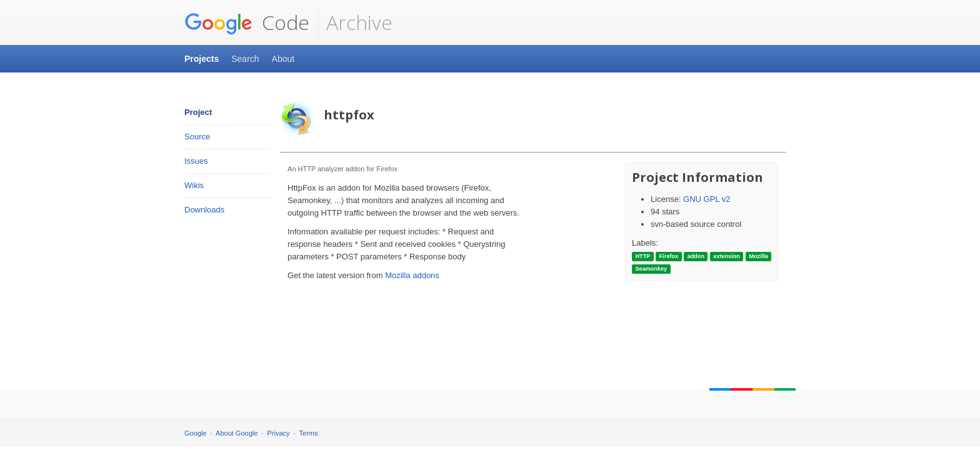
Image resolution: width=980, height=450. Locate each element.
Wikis (194, 185)
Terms (309, 433)
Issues (196, 161)
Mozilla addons (412, 275)
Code (247, 22)
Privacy (279, 433)
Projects (202, 59)
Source (197, 137)
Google (195, 433)
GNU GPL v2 (707, 199)
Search (245, 59)
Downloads (204, 210)
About (283, 59)
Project (198, 112)
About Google (237, 433)
